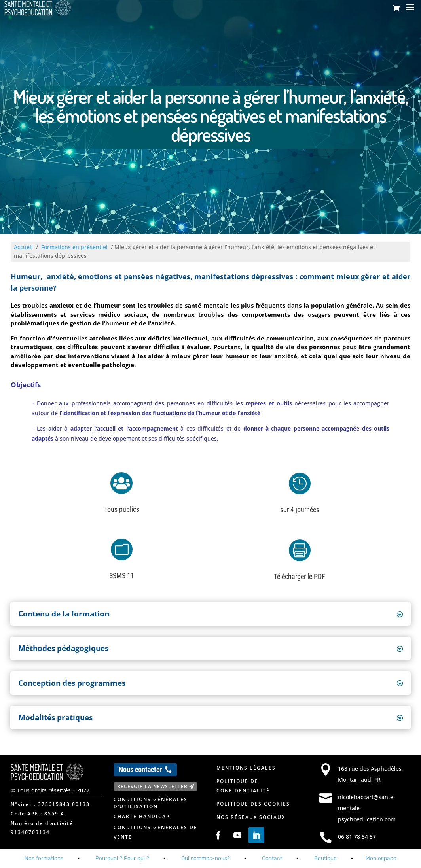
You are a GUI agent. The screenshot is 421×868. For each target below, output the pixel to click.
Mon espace (381, 858)
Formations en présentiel (74, 247)
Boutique (325, 858)
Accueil (23, 247)
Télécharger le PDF (300, 576)
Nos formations (44, 858)
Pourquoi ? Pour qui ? (122, 858)
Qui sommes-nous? (206, 858)
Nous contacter (140, 769)
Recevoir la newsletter (152, 786)
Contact (272, 858)
